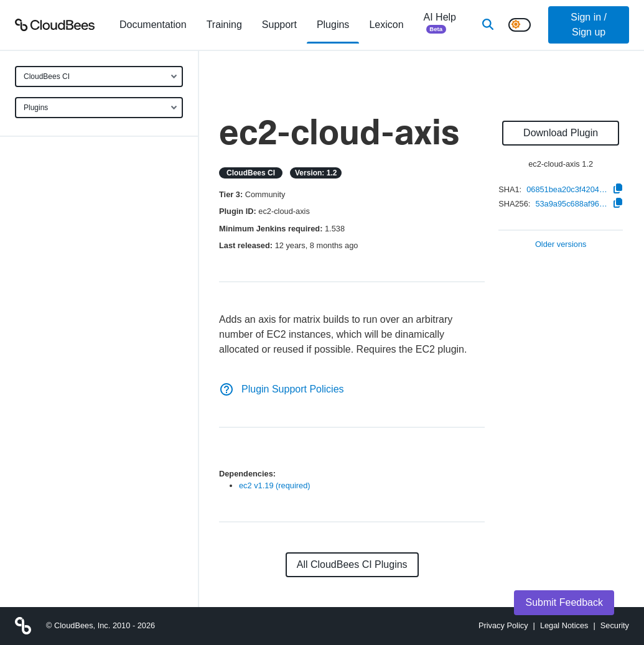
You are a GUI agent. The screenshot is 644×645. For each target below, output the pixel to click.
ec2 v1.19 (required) (275, 485)
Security (615, 625)
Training (224, 25)
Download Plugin (561, 133)
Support (279, 25)
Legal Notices (564, 625)
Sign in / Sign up (589, 25)
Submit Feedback (564, 602)
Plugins (36, 108)
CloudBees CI (47, 77)
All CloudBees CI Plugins (352, 564)
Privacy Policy (503, 625)
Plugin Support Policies (282, 389)
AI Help (440, 25)
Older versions (561, 245)
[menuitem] (153, 25)
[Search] (488, 25)
